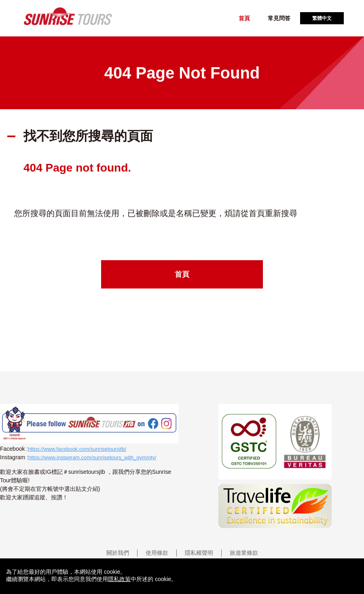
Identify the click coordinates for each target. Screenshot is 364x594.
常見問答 (279, 18)
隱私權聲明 (199, 553)
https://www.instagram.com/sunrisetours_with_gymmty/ (92, 457)
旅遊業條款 (244, 553)
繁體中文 (322, 18)
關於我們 (118, 553)
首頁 (244, 18)
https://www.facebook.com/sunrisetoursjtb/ (77, 449)
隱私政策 (119, 579)
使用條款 (157, 553)
